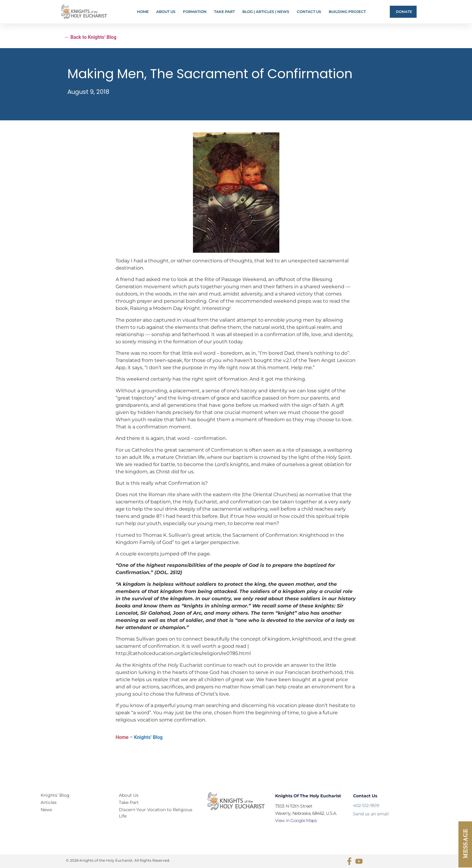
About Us (166, 12)
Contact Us (309, 12)
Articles (49, 802)
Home (143, 12)
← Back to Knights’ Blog (90, 37)
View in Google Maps (296, 820)
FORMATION (195, 12)
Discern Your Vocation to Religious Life (156, 813)
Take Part (224, 12)
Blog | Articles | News (266, 12)
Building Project (347, 12)
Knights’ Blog (148, 737)
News (46, 810)
